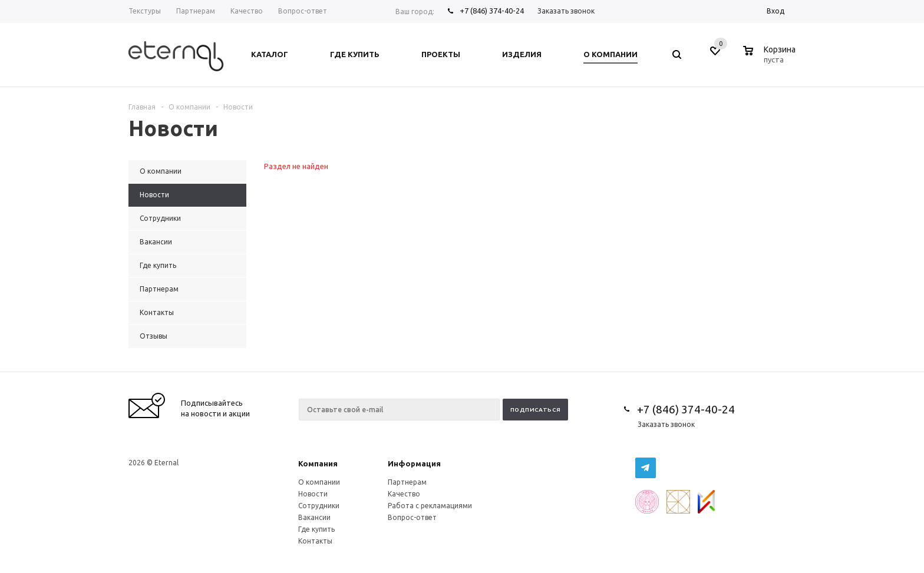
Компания (318, 463)
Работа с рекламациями (430, 506)
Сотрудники (319, 506)
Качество (404, 494)
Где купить (316, 529)
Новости (313, 494)
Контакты (315, 541)
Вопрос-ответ (412, 517)
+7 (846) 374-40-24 (492, 11)
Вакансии (314, 517)
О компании (319, 482)
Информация (414, 463)
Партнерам (407, 482)
